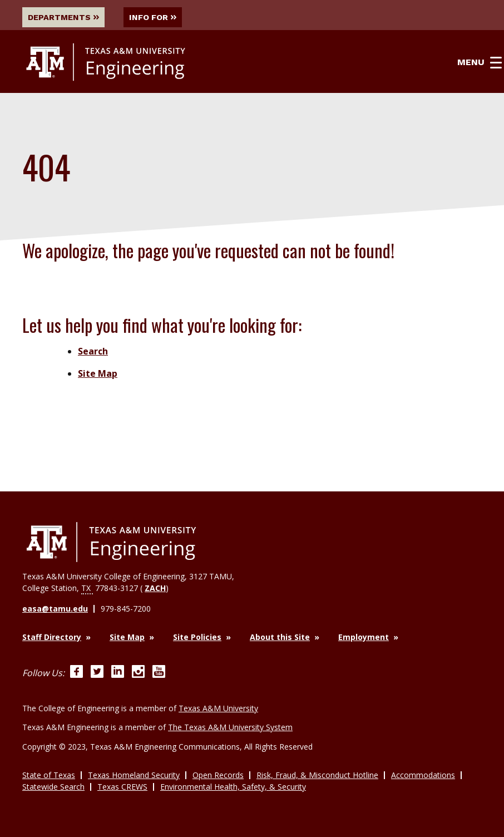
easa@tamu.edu (55, 609)
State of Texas (49, 775)
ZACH (155, 588)
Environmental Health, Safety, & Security (233, 787)
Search (93, 351)
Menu (480, 63)
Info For (153, 17)
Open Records (218, 775)
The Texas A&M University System (230, 727)
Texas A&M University (218, 708)
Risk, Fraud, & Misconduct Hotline (317, 775)
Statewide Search (53, 787)
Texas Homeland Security (134, 775)
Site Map (98, 373)
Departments (63, 17)
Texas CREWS (122, 787)
